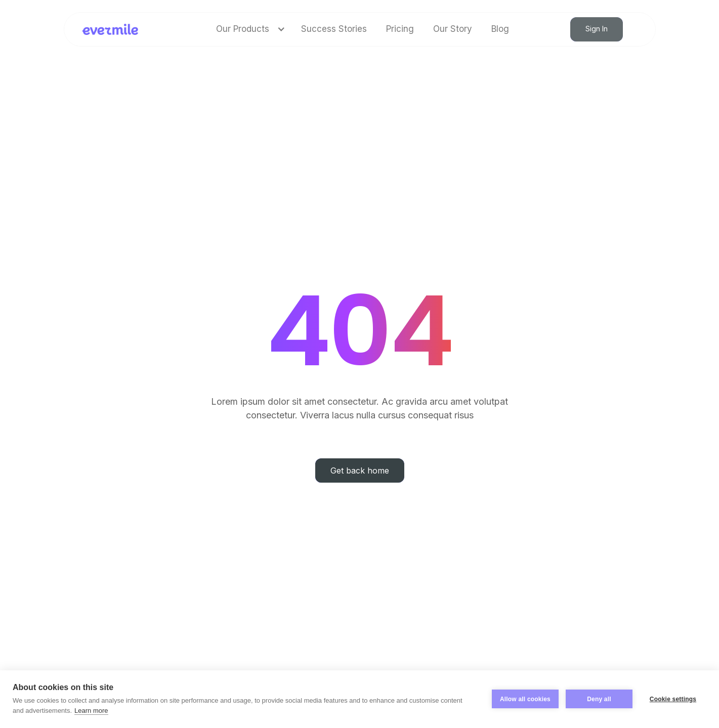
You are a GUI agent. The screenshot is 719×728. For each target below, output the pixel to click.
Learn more (91, 711)
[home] (111, 29)
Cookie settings (673, 699)
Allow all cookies (525, 699)
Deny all (599, 699)
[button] (249, 29)
